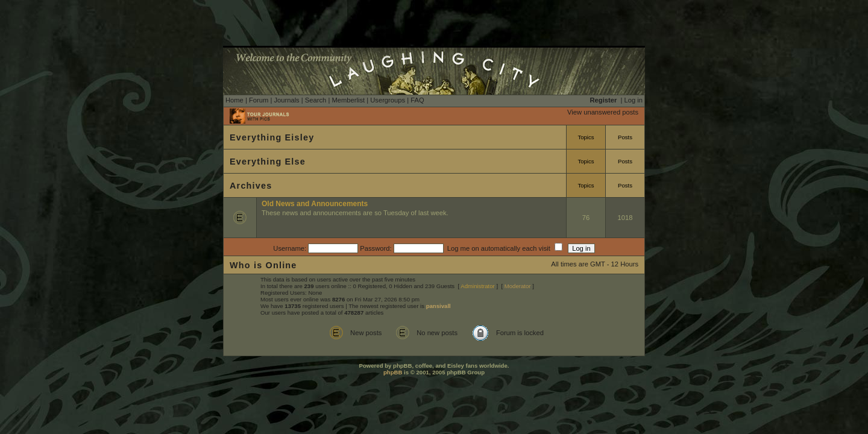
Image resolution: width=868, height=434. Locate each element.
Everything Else (268, 162)
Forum (259, 100)
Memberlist (348, 100)
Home (234, 100)
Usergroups (388, 100)
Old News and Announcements (315, 204)
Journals (286, 100)
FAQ (417, 100)
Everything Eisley (272, 137)
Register (604, 100)
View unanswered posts (603, 112)
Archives (251, 186)
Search (316, 100)
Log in (634, 100)
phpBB (393, 372)
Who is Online (263, 265)
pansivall (439, 306)
